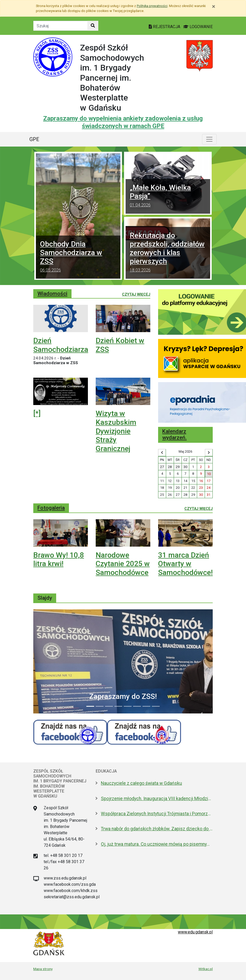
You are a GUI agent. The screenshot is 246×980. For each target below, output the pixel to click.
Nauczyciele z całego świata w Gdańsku (141, 783)
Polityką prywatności (152, 6)
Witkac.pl (206, 969)
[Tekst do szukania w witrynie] (60, 26)
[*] (37, 413)
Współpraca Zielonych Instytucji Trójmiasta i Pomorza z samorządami (157, 814)
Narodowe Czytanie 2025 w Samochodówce (123, 564)
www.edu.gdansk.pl (195, 932)
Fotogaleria (51, 508)
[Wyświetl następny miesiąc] (209, 453)
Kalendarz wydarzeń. (174, 435)
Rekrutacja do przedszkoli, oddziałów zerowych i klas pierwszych (168, 253)
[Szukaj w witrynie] (93, 26)
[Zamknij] (214, 7)
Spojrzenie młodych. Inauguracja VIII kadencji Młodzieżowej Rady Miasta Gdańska (157, 799)
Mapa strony (43, 969)
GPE (34, 139)
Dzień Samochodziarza (61, 345)
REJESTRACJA (165, 27)
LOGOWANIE (198, 27)
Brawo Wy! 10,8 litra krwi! (59, 559)
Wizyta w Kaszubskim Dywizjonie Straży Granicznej (116, 431)
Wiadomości (52, 294)
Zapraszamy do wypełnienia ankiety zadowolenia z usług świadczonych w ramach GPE (123, 122)
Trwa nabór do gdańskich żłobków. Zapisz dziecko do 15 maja (157, 829)
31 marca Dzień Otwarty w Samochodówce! (185, 564)
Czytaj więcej (136, 294)
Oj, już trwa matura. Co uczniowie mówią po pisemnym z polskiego (157, 844)
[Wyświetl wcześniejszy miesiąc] (162, 453)
